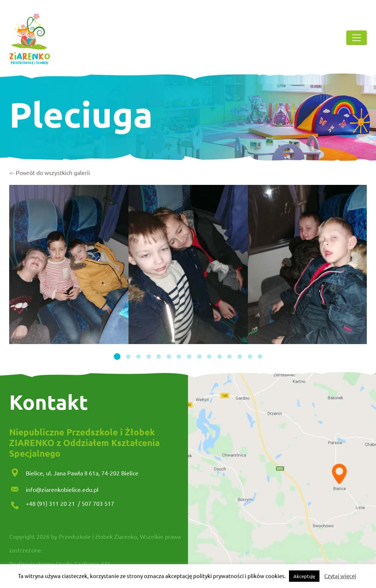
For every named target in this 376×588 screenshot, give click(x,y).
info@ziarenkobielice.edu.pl (62, 489)
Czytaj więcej (340, 576)
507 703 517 (98, 503)
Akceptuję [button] (304, 576)
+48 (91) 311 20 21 (51, 503)
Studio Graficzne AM (83, 563)
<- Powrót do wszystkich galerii (50, 172)
